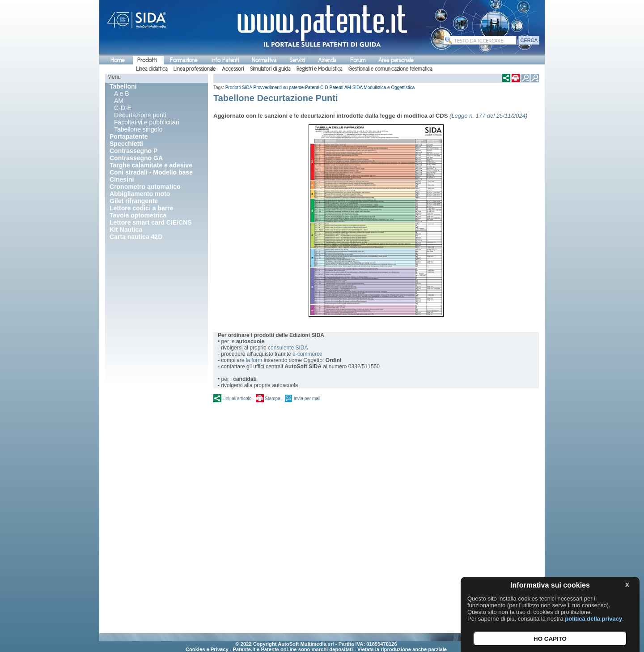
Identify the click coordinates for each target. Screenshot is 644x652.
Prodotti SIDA (239, 87)
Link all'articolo (237, 398)
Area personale (396, 60)
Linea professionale (195, 69)
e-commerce (307, 354)
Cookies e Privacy (207, 649)
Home (117, 60)
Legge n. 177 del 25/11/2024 (488, 116)
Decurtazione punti (140, 115)
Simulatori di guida (270, 69)
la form (254, 360)
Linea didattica (152, 69)
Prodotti (147, 60)
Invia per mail (307, 398)
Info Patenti (225, 60)
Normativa (264, 60)
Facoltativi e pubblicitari (147, 122)
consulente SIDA (288, 348)
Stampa (272, 398)
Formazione (184, 60)
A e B (121, 94)
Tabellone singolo (138, 129)
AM (119, 101)
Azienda (327, 60)
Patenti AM (340, 87)
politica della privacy (593, 619)
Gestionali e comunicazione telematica (390, 69)
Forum (358, 60)
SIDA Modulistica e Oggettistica (384, 87)
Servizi (297, 60)
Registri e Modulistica (319, 69)
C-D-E (123, 108)
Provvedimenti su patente (279, 87)
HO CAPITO (550, 639)
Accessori (233, 69)
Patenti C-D (317, 87)
